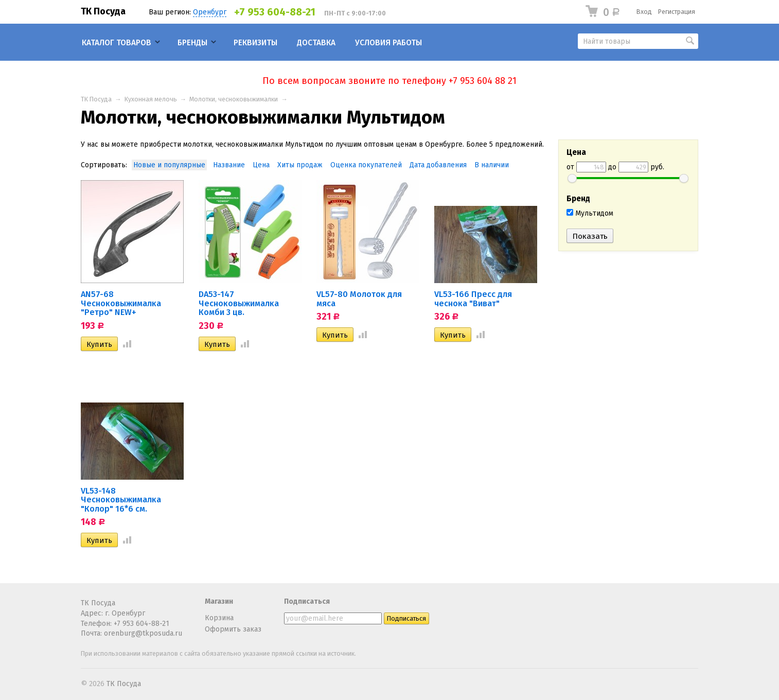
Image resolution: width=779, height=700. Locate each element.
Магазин (219, 601)
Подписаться (307, 601)
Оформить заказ (233, 629)
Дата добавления (438, 165)
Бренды (192, 43)
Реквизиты (255, 43)
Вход (644, 12)
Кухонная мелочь (151, 99)
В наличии (492, 165)
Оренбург (210, 12)
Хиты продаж (300, 165)
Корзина (219, 618)
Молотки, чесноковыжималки (234, 99)
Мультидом (590, 213)
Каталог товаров (117, 43)
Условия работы (388, 43)
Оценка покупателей (366, 165)
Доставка (316, 43)
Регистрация (677, 12)
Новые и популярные (169, 165)
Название (229, 165)
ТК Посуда (103, 11)
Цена (261, 165)
